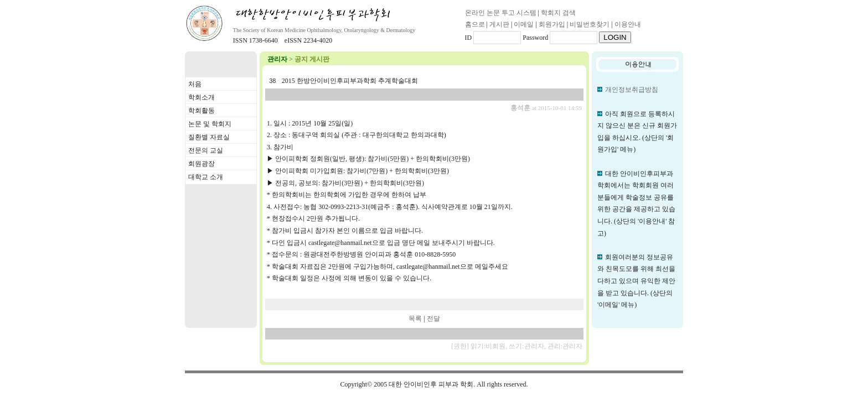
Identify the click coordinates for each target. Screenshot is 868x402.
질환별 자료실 (209, 137)
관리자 (277, 59)
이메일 (524, 24)
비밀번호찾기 (590, 24)
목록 (415, 319)
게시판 (499, 24)
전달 (433, 319)
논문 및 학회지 (210, 124)
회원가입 (552, 24)
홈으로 (475, 24)
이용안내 (628, 24)
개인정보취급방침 (632, 90)
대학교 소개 (206, 177)
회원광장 (201, 164)
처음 (195, 84)
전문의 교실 (206, 150)
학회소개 (201, 97)
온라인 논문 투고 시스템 (501, 13)
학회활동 (201, 111)
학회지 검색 (558, 13)
